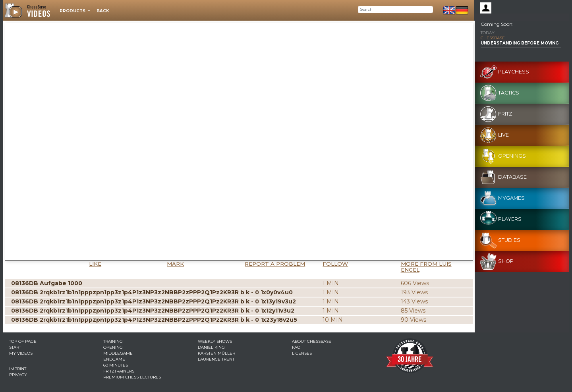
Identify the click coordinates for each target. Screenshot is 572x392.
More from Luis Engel (426, 267)
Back (103, 11)
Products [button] (73, 11)
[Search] (395, 10)
